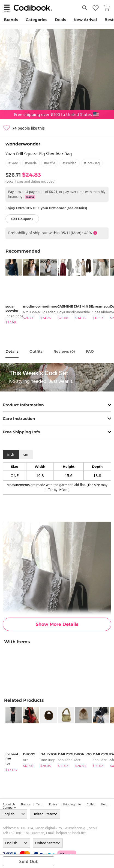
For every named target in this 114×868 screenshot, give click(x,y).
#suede (31, 163)
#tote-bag (92, 163)
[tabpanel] (11, 293)
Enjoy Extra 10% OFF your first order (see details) (46, 208)
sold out (29, 861)
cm (26, 455)
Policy (53, 804)
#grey (13, 163)
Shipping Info (72, 804)
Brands (11, 20)
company (9, 808)
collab (91, 804)
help (104, 804)
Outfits (36, 351)
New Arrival (85, 20)
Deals (60, 20)
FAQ (90, 351)
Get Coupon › (22, 219)
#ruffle (50, 163)
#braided (70, 163)
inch (11, 455)
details (12, 351)
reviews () (64, 351)
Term (40, 804)
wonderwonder (23, 144)
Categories (36, 20)
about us (9, 804)
